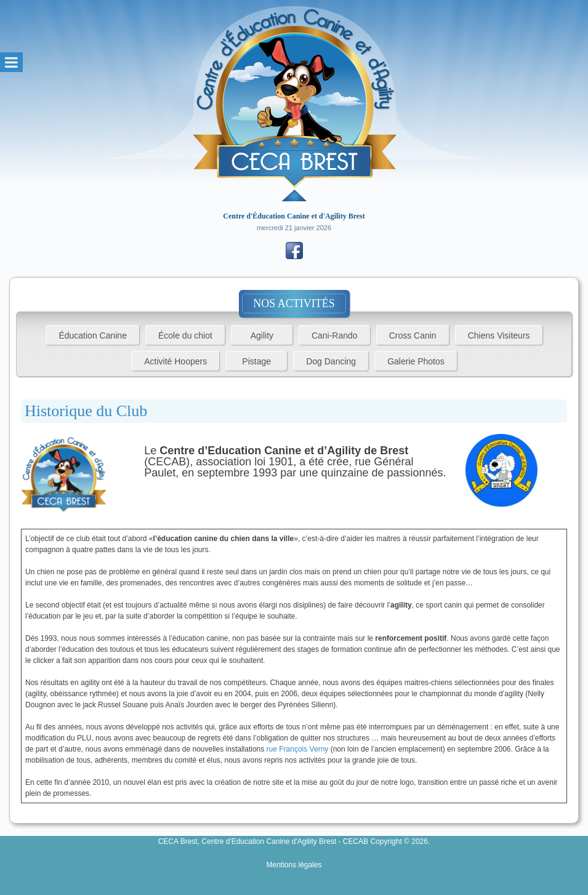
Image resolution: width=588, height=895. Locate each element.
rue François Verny (298, 749)
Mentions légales (294, 865)
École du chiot (185, 335)
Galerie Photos (416, 361)
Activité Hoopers (175, 361)
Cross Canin (413, 335)
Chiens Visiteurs (499, 335)
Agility (262, 335)
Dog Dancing (331, 361)
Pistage (256, 361)
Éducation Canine (93, 335)
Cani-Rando (335, 335)
